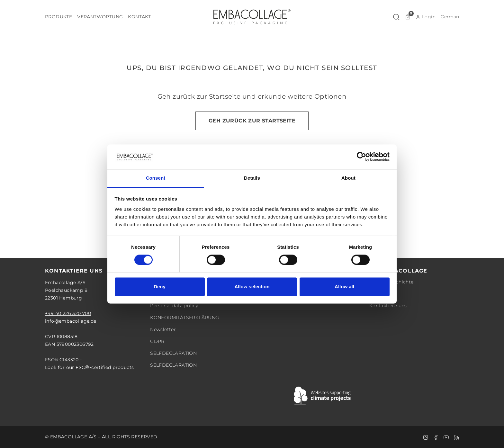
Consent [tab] (156, 178)
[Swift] (323, 396)
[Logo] (252, 17)
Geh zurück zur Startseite (252, 121)
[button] (59, 17)
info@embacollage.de (71, 321)
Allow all (344, 287)
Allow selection (252, 287)
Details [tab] (252, 178)
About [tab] (348, 178)
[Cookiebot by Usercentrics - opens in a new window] (361, 157)
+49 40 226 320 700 (68, 313)
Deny (160, 287)
